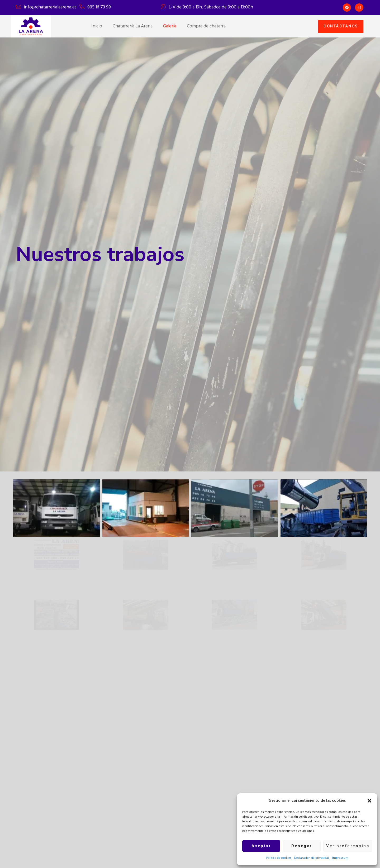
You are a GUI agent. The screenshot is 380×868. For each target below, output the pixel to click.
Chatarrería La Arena (133, 26)
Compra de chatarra (206, 26)
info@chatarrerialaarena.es (50, 7)
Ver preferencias (348, 846)
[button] (369, 801)
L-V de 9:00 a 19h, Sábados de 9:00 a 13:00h (211, 7)
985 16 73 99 (99, 7)
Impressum (340, 858)
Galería (170, 26)
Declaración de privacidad (312, 858)
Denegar (302, 846)
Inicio (97, 26)
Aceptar (261, 846)
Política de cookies (279, 858)
